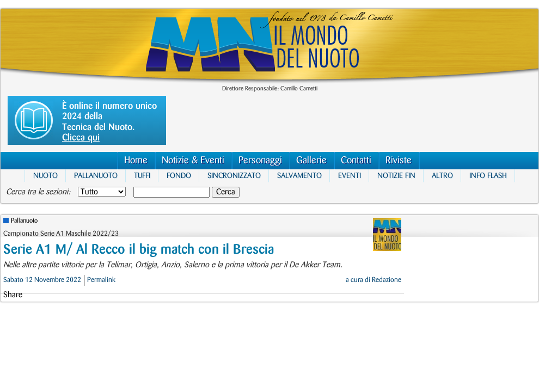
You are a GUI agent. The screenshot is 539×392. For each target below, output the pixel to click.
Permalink (101, 280)
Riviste (399, 160)
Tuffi (142, 176)
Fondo (179, 176)
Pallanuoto (96, 176)
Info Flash (488, 176)
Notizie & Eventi (193, 160)
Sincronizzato (234, 176)
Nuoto (45, 176)
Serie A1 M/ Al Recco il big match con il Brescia (139, 250)
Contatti (356, 160)
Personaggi (260, 160)
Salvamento (299, 176)
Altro (442, 176)
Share (13, 295)
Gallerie (311, 160)
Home (136, 160)
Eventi (350, 176)
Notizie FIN (396, 176)
